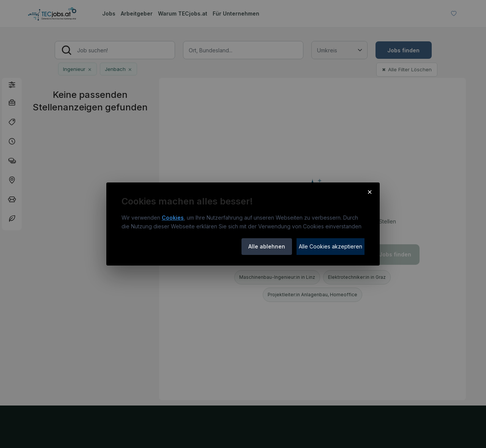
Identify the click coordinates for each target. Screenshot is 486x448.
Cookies (173, 218)
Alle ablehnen (267, 246)
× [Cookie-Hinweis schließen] (370, 192)
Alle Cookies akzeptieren (331, 246)
